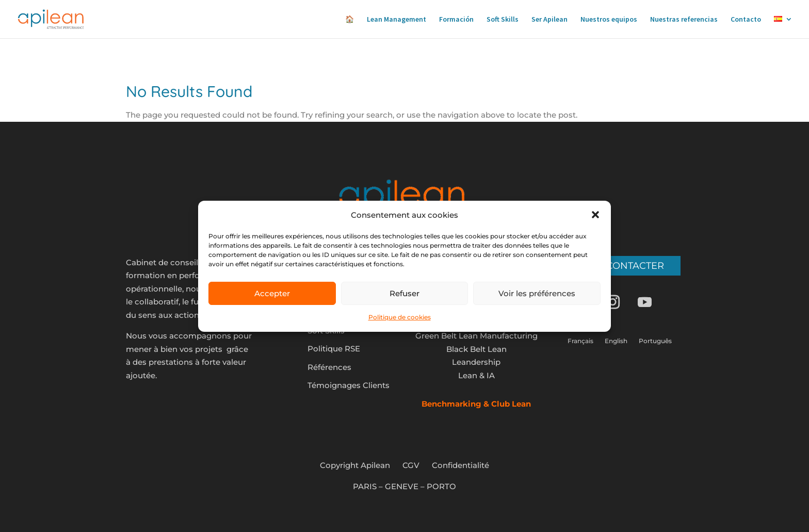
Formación (456, 20)
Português (655, 341)
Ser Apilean (549, 20)
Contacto (746, 20)
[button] (595, 215)
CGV (411, 465)
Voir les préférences (537, 293)
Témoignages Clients (349, 385)
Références (329, 367)
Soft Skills (503, 20)
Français (580, 341)
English (616, 341)
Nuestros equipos (609, 20)
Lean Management (397, 20)
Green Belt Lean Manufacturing (476, 336)
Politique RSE (334, 349)
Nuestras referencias (684, 20)
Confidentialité (460, 465)
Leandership (476, 362)
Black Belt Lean (476, 349)
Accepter (272, 293)
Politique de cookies (400, 317)
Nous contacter (620, 266)
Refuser (405, 293)
